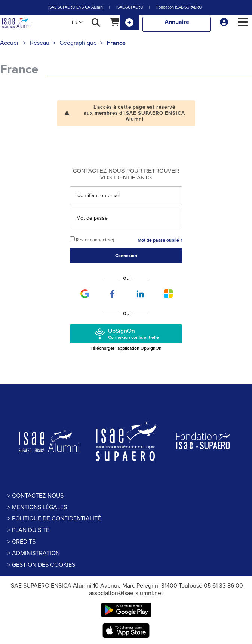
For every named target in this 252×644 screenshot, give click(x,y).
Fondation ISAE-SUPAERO (179, 7)
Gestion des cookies (44, 565)
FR (77, 22)
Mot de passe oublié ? (160, 240)
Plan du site (31, 530)
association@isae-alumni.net (126, 593)
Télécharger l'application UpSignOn (126, 348)
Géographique (78, 43)
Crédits (24, 542)
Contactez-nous (38, 496)
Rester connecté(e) (92, 239)
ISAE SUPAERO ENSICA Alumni (76, 7)
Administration (36, 553)
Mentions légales (39, 507)
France (116, 43)
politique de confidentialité (56, 518)
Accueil (10, 43)
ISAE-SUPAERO (130, 7)
